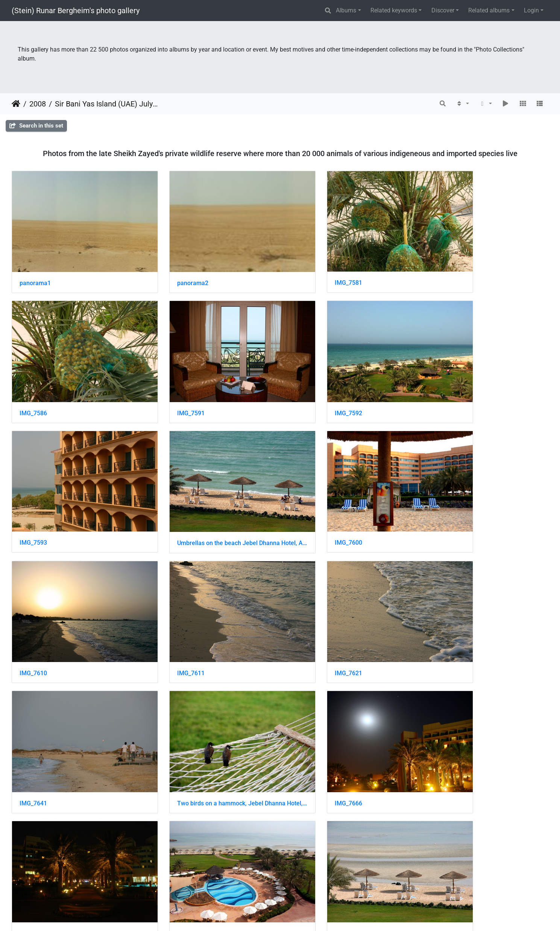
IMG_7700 (170, 732)
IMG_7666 (307, 616)
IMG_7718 (33, 847)
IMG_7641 (33, 616)
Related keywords (394, 10)
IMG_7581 (307, 268)
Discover (443, 10)
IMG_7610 (170, 500)
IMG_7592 (170, 385)
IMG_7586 (444, 269)
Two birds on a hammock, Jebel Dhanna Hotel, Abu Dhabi (211, 616)
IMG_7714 (307, 732)
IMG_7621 (444, 500)
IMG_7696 (444, 616)
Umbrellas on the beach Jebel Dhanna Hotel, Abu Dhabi (486, 385)
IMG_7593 (307, 384)
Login (531, 10)
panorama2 (172, 269)
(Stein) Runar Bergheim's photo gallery (76, 11)
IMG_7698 (33, 732)
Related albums (489, 10)
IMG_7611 (307, 500)
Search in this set (36, 126)
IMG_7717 (444, 732)
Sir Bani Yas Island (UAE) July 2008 (107, 104)
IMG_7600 (33, 500)
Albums (346, 10)
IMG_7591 (33, 385)
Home (16, 104)
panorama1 (35, 269)
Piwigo (296, 915)
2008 (38, 104)
